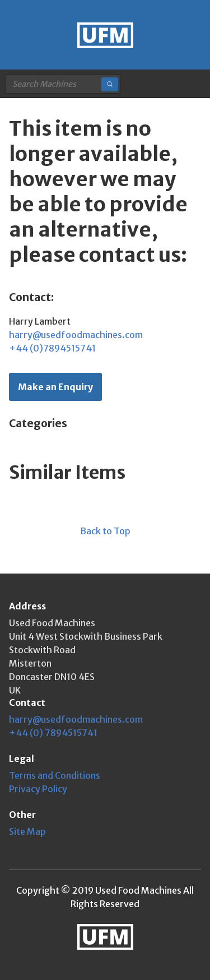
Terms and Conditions (55, 775)
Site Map (27, 831)
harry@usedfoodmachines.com (76, 335)
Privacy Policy (38, 789)
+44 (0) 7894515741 (53, 733)
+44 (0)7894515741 (52, 348)
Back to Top (105, 531)
